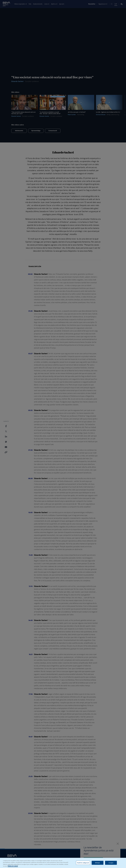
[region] (63, 863)
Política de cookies (13, 866)
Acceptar (111, 863)
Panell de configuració (83, 863)
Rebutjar (97, 863)
